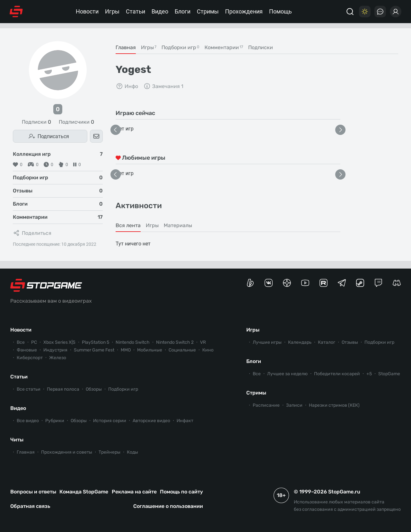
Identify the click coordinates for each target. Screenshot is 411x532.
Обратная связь (30, 506)
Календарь (300, 342)
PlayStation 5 (96, 342)
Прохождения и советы (67, 452)
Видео (160, 11)
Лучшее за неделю (287, 374)
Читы (17, 440)
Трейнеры (109, 452)
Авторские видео (151, 421)
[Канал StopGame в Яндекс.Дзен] (287, 283)
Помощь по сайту (181, 492)
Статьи (136, 11)
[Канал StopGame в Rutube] (324, 283)
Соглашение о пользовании (168, 506)
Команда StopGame (84, 492)
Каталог (327, 342)
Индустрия (55, 350)
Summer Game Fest (94, 350)
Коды (132, 452)
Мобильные (150, 350)
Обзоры (94, 389)
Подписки (36, 122)
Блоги (183, 11)
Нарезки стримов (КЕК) (334, 405)
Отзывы (350, 342)
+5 (369, 374)
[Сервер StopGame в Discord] (397, 283)
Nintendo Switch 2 (175, 342)
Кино (208, 350)
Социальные (182, 350)
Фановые (27, 350)
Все (21, 342)
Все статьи (29, 389)
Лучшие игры (267, 342)
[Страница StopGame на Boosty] (250, 283)
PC (34, 342)
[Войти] (396, 12)
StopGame (389, 374)
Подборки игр (123, 389)
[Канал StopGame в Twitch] (378, 283)
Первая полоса (63, 389)
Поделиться (32, 233)
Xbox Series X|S (59, 342)
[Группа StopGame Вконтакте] (269, 283)
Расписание (266, 405)
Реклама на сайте (134, 492)
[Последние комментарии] (380, 12)
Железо (58, 358)
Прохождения (244, 11)
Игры (112, 11)
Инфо (127, 86)
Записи (294, 405)
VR (203, 342)
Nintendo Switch (133, 342)
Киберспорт (30, 358)
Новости (87, 11)
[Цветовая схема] (365, 12)
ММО (126, 350)
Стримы (208, 11)
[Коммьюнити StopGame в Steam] (360, 283)
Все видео (28, 421)
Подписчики (76, 122)
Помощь (280, 11)
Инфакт (185, 421)
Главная (26, 452)
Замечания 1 (163, 86)
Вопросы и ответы (33, 492)
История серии (110, 421)
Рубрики (55, 421)
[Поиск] (350, 12)
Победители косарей (337, 374)
